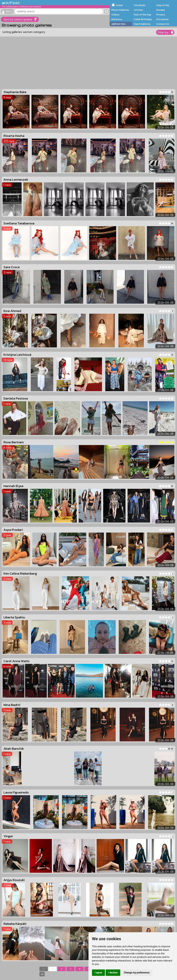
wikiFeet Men (118, 24)
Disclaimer (162, 19)
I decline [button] (113, 973)
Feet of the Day (143, 15)
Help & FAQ (163, 5)
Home (119, 5)
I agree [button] (98, 973)
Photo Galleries (120, 10)
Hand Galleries (142, 24)
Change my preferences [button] (137, 973)
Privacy (161, 15)
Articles (138, 10)
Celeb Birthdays (143, 19)
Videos (115, 15)
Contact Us (163, 24)
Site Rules (140, 5)
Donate (160, 10)
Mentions (117, 19)
